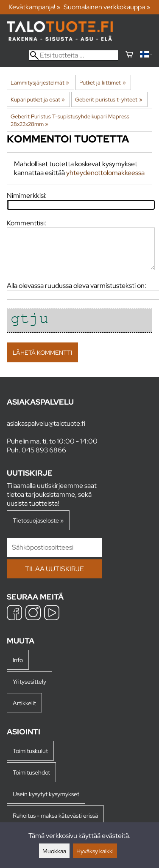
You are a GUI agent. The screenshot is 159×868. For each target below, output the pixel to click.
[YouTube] (52, 614)
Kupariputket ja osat (38, 99)
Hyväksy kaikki (95, 851)
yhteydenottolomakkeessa (105, 173)
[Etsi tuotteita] (74, 55)
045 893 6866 (44, 450)
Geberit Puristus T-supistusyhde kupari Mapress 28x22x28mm (70, 120)
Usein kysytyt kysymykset (46, 794)
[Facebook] (14, 614)
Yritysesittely (29, 681)
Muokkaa (54, 851)
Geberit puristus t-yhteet (109, 99)
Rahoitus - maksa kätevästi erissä (55, 815)
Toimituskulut (30, 751)
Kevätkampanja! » (35, 7)
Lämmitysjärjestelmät (40, 82)
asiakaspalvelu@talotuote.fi (46, 423)
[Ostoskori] (129, 55)
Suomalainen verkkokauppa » (107, 7)
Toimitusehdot (31, 772)
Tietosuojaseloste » (38, 520)
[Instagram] (33, 614)
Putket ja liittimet (102, 82)
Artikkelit (24, 703)
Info (18, 660)
